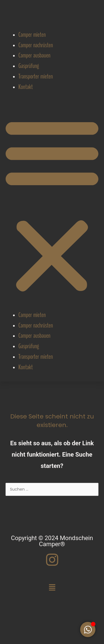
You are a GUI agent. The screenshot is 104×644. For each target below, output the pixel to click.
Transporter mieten (35, 76)
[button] (52, 206)
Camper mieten (32, 35)
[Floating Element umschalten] (88, 629)
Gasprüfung (29, 66)
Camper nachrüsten (35, 45)
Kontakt (26, 87)
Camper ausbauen (34, 55)
